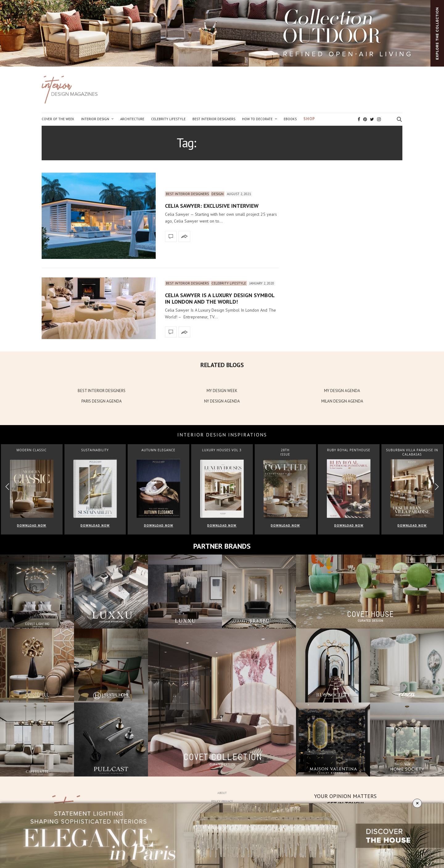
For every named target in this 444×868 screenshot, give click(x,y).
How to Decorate (257, 119)
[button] (437, 487)
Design (218, 194)
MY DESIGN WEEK (222, 391)
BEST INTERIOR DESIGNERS (102, 391)
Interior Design (95, 119)
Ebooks (290, 119)
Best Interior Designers (214, 119)
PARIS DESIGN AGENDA (102, 401)
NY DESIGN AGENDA (222, 401)
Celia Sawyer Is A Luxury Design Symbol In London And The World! (220, 299)
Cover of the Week (58, 119)
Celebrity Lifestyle (168, 119)
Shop (309, 119)
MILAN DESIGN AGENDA (342, 401)
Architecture (132, 119)
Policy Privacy (222, 801)
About (222, 793)
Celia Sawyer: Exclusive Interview (212, 206)
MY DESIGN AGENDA (342, 391)
